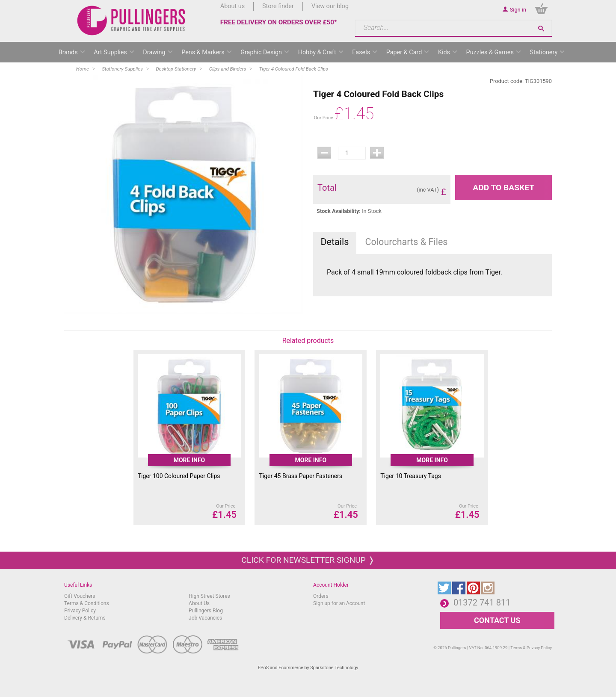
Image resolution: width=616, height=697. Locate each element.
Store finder (278, 6)
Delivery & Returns (85, 618)
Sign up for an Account (339, 603)
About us (232, 6)
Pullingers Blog (206, 611)
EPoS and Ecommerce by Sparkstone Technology (308, 668)
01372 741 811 (482, 602)
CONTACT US (497, 620)
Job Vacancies (205, 618)
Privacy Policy (80, 611)
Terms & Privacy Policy (531, 648)
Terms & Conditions (87, 603)
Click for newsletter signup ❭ (308, 560)
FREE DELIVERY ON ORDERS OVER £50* (279, 22)
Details (335, 242)
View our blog (330, 6)
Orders (321, 596)
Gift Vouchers (80, 596)
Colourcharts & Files (407, 242)
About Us (199, 603)
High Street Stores (209, 596)
